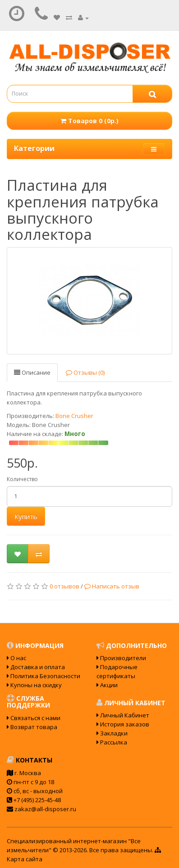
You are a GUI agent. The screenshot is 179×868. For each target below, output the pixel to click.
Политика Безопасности (44, 676)
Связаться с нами (34, 718)
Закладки (112, 733)
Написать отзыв (112, 586)
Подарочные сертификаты (117, 671)
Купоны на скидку (34, 685)
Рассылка (112, 742)
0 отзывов (64, 586)
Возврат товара (32, 727)
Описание (32, 372)
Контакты (30, 760)
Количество (22, 479)
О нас (16, 658)
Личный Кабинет (123, 715)
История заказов (123, 724)
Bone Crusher (74, 416)
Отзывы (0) (85, 372)
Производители (121, 658)
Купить (26, 516)
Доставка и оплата (36, 667)
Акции (107, 685)
